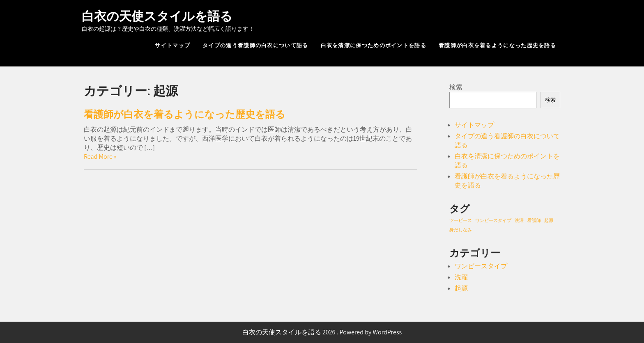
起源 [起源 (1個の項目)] (549, 220)
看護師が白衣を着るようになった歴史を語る (497, 45)
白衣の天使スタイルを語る (157, 16)
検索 (456, 87)
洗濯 (461, 277)
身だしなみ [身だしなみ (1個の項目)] (461, 230)
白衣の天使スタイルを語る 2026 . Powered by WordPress (322, 332)
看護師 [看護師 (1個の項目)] (534, 220)
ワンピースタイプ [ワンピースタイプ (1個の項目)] (493, 220)
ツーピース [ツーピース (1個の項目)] (461, 220)
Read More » (100, 157)
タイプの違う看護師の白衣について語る (255, 45)
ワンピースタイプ (481, 266)
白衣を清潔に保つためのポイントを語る (374, 45)
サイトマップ (172, 45)
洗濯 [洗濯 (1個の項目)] (519, 220)
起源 (461, 288)
